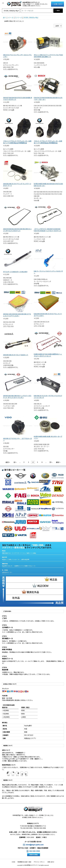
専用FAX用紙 (34, 855)
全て (5, 18)
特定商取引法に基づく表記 (25, 862)
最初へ (8, 462)
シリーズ (10, 18)
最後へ (58, 462)
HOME (14, 862)
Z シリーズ (18, 18)
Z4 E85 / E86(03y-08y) (31, 18)
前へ (15, 462)
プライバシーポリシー (39, 862)
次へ (51, 462)
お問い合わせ (58, 4)
